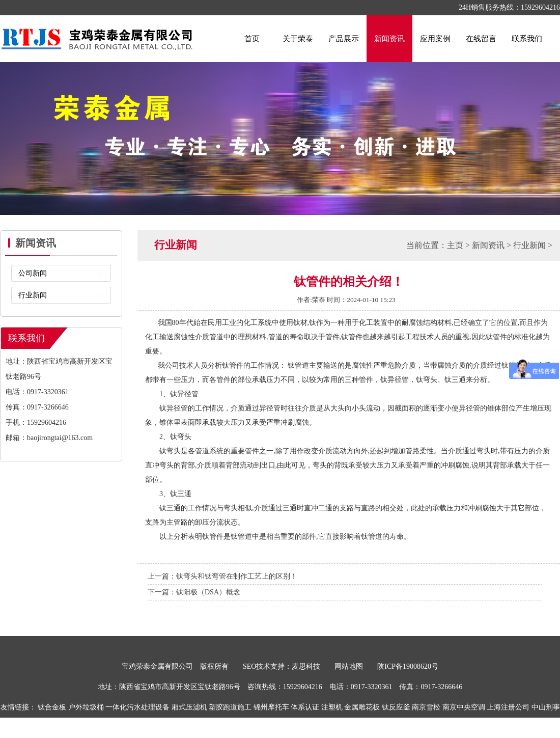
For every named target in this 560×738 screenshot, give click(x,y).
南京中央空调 (464, 707)
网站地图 (349, 666)
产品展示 (344, 39)
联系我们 (527, 39)
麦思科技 (306, 666)
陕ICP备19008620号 (408, 666)
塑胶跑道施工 (230, 707)
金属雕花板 (362, 707)
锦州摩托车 (271, 707)
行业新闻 (33, 295)
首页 (252, 39)
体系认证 (305, 707)
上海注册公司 (508, 707)
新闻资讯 (389, 39)
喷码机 (276, 728)
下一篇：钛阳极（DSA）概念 (194, 592)
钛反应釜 (396, 707)
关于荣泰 (298, 39)
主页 (455, 245)
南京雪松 (426, 707)
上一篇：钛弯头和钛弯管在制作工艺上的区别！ (222, 576)
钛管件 (213, 537)
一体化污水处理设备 (137, 707)
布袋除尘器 (307, 728)
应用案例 (435, 39)
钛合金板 (52, 707)
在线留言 (481, 39)
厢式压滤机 (189, 707)
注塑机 (332, 707)
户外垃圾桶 (86, 707)
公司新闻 (33, 273)
